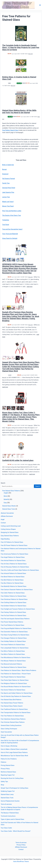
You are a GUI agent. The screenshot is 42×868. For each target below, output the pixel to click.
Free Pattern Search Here (10, 130)
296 (9, 83)
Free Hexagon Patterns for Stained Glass (14, 638)
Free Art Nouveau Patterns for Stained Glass (15, 567)
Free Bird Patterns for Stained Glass (12, 580)
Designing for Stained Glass (10, 532)
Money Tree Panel (8, 206)
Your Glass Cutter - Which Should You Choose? (16, 831)
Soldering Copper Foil (8, 791)
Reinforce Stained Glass (8, 772)
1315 (10, 375)
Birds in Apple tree (8, 165)
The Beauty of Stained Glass (10, 813)
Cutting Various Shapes (8, 529)
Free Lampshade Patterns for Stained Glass (15, 648)
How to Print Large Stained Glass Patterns (14, 752)
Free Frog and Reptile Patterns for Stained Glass (16, 628)
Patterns (3, 762)
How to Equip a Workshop (9, 746)
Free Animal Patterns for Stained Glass (13, 560)
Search (3, 483)
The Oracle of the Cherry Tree (11, 215)
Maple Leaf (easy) (8, 202)
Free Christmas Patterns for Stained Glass (14, 599)
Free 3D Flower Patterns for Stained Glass (14, 545)
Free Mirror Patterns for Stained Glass (13, 651)
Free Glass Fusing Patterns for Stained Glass (15, 635)
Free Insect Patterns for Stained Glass (13, 645)
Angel (3, 519)
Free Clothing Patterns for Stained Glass (14, 602)
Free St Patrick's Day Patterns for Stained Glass (16, 696)
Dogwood (5, 174)
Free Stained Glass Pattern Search (12, 706)
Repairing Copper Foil (8, 775)
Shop (2, 785)
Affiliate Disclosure (7, 516)
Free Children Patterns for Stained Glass (14, 596)
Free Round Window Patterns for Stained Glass (16, 687)
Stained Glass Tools (7, 798)
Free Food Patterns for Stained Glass (13, 625)
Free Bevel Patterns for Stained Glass (13, 577)
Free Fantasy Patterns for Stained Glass (13, 612)
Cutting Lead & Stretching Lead (11, 526)
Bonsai (4, 169)
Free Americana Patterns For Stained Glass (14, 554)
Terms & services (6, 804)
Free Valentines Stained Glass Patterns (13, 719)
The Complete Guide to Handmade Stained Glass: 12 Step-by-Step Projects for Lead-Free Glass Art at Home (21, 47)
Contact (3, 523)
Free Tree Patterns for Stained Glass (12, 716)
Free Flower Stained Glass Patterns (12, 622)
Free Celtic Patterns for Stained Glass (13, 593)
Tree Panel (6, 225)
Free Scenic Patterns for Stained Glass (13, 690)
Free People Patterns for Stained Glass (13, 677)
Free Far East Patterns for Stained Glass (14, 616)
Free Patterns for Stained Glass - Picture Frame (16, 674)
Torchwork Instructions (8, 816)
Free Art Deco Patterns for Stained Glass (14, 564)
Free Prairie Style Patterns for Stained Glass (15, 680)
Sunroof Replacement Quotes (10, 801)
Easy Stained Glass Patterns (10, 536)
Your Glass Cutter (6, 828)
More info (30, 54)
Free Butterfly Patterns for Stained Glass (14, 586)
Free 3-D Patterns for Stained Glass (12, 542)
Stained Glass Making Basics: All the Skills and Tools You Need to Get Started (19, 111)
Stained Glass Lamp (7, 794)
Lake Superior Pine (8, 192)
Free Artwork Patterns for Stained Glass (13, 573)
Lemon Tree (6, 197)
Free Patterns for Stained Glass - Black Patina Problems (18, 670)
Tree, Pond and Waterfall (10, 234)
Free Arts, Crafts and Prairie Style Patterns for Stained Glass (20, 570)
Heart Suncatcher (6, 732)
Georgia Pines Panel (9, 188)
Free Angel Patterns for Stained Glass (13, 557)
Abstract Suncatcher (7, 513)
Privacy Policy (5, 769)
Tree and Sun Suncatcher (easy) (12, 229)
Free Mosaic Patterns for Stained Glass (13, 661)
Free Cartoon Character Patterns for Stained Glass (17, 590)
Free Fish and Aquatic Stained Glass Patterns (15, 619)
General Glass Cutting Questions (11, 725)
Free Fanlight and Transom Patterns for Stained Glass (18, 609)
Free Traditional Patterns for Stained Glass (14, 709)
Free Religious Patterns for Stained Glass (14, 683)
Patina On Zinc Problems (9, 759)
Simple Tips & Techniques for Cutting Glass (15, 788)
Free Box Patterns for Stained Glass (12, 583)
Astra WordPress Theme (21, 861)
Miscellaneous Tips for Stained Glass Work (14, 756)
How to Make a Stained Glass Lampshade (14, 749)
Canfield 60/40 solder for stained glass (18, 460)
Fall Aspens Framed (8, 179)
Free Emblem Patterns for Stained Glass (14, 606)
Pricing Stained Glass (8, 765)
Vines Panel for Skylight (10, 238)
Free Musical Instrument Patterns (11, 664)
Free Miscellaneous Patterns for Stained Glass (16, 658)
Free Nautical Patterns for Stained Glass (14, 667)
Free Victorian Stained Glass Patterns (13, 722)
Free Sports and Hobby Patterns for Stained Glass (17, 693)
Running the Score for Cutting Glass (12, 778)
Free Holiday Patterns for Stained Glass (13, 641)
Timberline (6, 220)
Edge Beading (5, 539)
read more (30, 287)
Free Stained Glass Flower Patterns (12, 703)
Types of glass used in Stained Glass (12, 819)
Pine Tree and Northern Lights (12, 211)
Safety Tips (4, 782)
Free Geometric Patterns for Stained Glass (14, 632)
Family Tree (6, 183)
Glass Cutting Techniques (9, 729)
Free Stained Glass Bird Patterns (11, 700)
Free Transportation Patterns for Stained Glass (16, 713)
